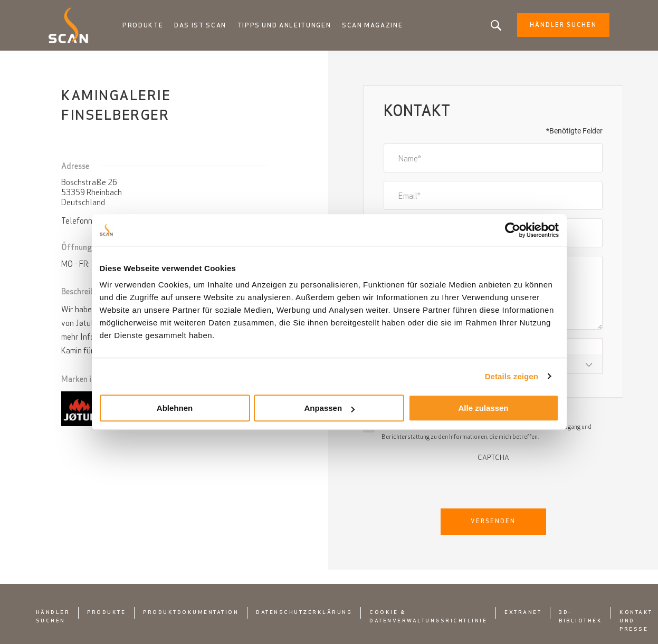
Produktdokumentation (191, 614)
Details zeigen (512, 376)
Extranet (523, 614)
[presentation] (493, 484)
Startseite (69, 63)
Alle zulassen (483, 408)
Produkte (149, 26)
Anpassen (329, 408)
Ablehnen (175, 408)
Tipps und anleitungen (289, 26)
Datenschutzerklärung (304, 614)
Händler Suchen (557, 26)
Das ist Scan (206, 26)
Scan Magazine (376, 26)
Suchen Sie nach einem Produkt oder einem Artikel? (490, 26)
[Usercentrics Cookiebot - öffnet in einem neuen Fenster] (513, 230)
